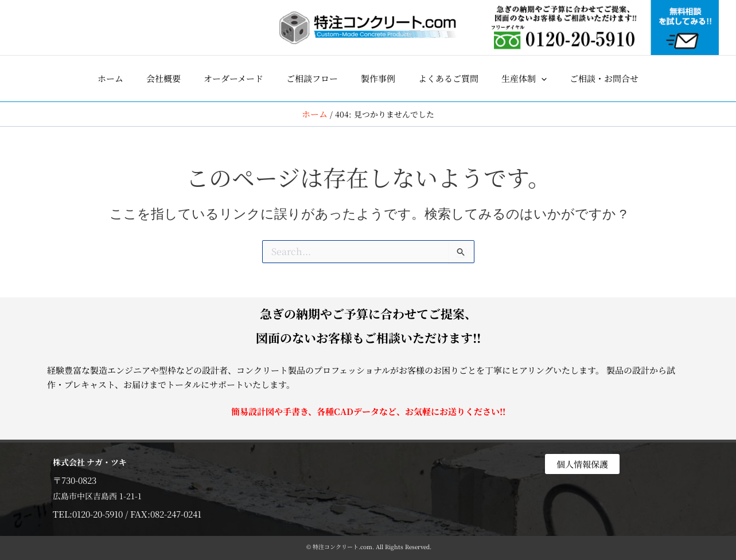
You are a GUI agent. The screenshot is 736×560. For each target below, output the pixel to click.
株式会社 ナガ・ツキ (93, 461)
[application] (541, 79)
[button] (524, 79)
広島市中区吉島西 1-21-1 (100, 495)
